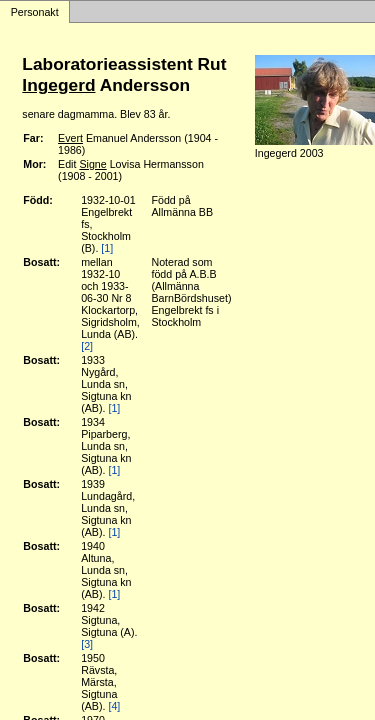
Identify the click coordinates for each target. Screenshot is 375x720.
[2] (87, 346)
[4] (114, 706)
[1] (107, 248)
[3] (87, 644)
